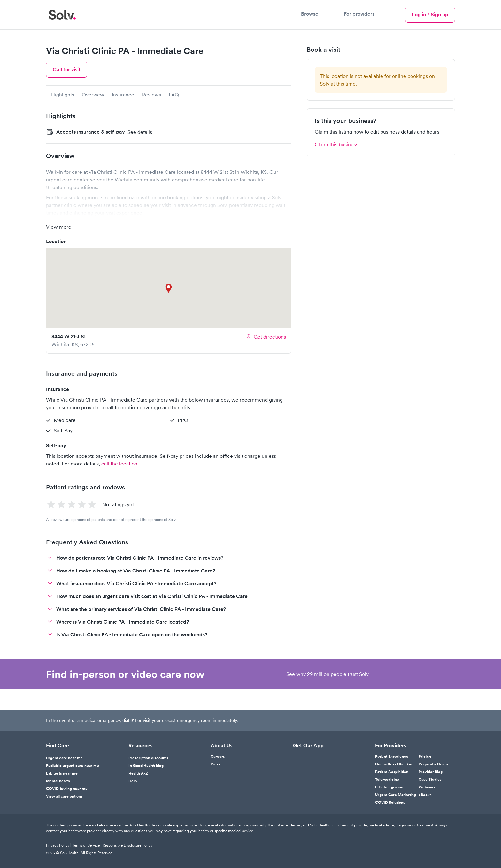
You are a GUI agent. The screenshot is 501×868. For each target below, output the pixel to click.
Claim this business (336, 144)
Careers (218, 757)
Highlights (63, 95)
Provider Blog (431, 772)
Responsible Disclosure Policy (127, 845)
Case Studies (430, 780)
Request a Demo (433, 764)
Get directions (266, 337)
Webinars (427, 787)
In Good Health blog (146, 766)
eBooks (425, 795)
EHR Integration (389, 787)
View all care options (64, 796)
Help (133, 781)
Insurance (123, 95)
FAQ (174, 95)
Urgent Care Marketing (396, 795)
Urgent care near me (64, 758)
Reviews (151, 95)
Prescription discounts (148, 758)
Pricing (425, 757)
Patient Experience (392, 757)
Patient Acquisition (392, 772)
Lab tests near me (62, 773)
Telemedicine (387, 780)
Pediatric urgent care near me (73, 766)
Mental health (58, 781)
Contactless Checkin (394, 764)
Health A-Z (138, 773)
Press (216, 764)
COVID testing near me (67, 789)
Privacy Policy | (59, 845)
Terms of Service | (87, 845)
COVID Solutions (390, 803)
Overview (93, 95)
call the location (119, 464)
